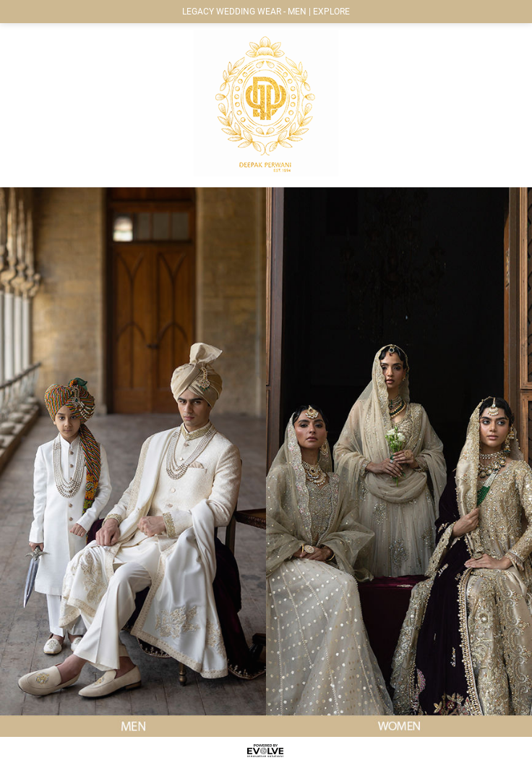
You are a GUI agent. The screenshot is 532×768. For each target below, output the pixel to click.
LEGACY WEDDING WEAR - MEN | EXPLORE (266, 12)
